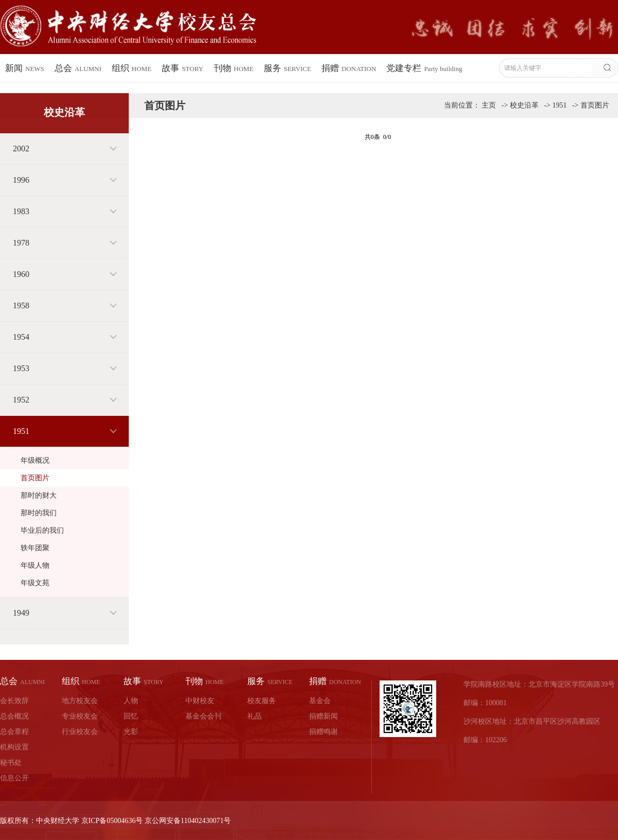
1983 (21, 211)
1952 (21, 400)
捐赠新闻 (323, 716)
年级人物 (35, 565)
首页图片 (35, 478)
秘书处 (11, 763)
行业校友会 (80, 732)
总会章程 (14, 732)
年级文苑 (35, 583)
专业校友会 (80, 716)
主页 (489, 105)
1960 (21, 274)
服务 (287, 68)
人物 (131, 701)
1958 (21, 305)
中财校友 (200, 701)
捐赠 (349, 68)
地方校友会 (80, 701)
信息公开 (14, 778)
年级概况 (35, 460)
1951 (21, 431)
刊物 (234, 68)
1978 (21, 243)
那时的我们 (39, 513)
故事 (183, 68)
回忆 (131, 716)
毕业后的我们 (42, 530)
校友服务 (262, 701)
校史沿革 (524, 105)
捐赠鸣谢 (323, 732)
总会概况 (14, 716)
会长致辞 (14, 701)
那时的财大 (39, 495)
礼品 (254, 716)
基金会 (320, 701)
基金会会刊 (203, 716)
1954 (21, 337)
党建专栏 (424, 68)
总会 (78, 68)
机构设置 (14, 747)
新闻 (25, 68)
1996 (21, 180)
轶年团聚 (35, 548)
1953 (21, 368)
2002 (21, 148)
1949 (21, 613)
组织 (132, 68)
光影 (131, 732)
